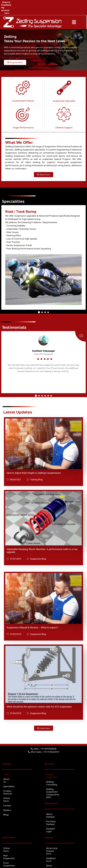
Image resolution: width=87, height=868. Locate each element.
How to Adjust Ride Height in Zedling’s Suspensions (34, 462)
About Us (8, 768)
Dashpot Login (54, 801)
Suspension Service (13, 837)
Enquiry (28, 2)
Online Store (10, 782)
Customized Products (23, 90)
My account (51, 2)
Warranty (51, 837)
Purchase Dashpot (55, 797)
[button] (74, 11)
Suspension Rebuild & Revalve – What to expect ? (33, 617)
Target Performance (23, 117)
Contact (7, 787)
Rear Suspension (12, 823)
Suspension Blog (38, 548)
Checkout (8, 850)
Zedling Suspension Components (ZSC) (63, 774)
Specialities (9, 773)
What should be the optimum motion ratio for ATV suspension (39, 696)
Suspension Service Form (59, 832)
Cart (61, 2)
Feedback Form (54, 823)
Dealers (7, 791)
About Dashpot (54, 792)
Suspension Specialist (64, 90)
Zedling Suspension (56, 764)
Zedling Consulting (56, 768)
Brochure (54, 857)
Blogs (6, 796)
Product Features (12, 777)
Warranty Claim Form (57, 841)
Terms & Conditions (38, 857)
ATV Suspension (11, 832)
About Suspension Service (59, 827)
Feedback (39, 2)
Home (6, 764)
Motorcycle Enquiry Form (59, 818)
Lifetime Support (64, 117)
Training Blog (36, 469)
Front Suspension (12, 827)
